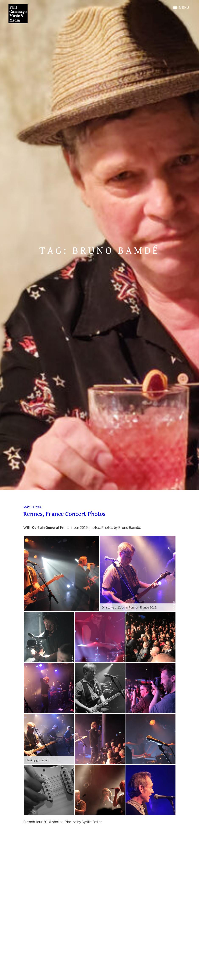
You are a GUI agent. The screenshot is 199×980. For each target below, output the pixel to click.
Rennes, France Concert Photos (64, 514)
